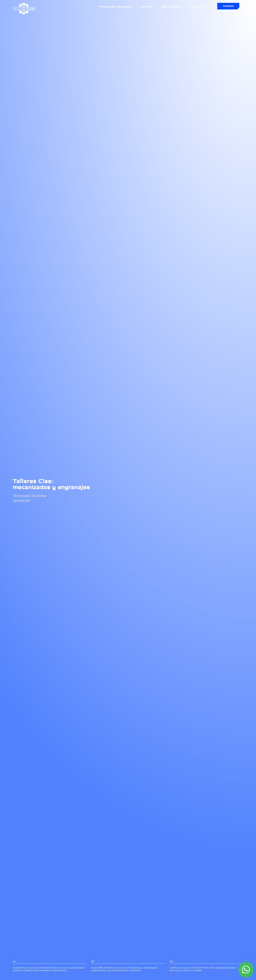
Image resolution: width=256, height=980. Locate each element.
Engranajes (198, 6)
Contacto (228, 6)
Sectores (149, 7)
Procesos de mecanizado (117, 7)
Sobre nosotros (174, 7)
